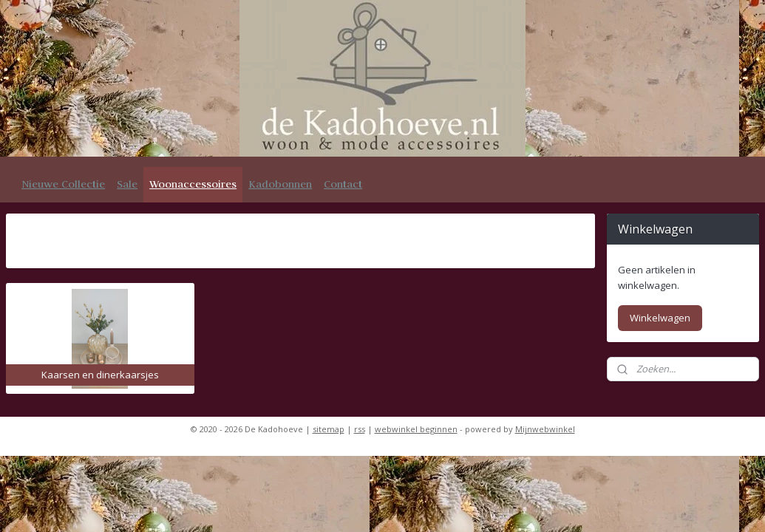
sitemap (329, 429)
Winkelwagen (660, 318)
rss (360, 429)
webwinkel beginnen (416, 429)
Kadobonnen (280, 184)
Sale (127, 184)
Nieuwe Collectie (63, 184)
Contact (343, 184)
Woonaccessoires (193, 184)
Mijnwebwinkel (545, 429)
